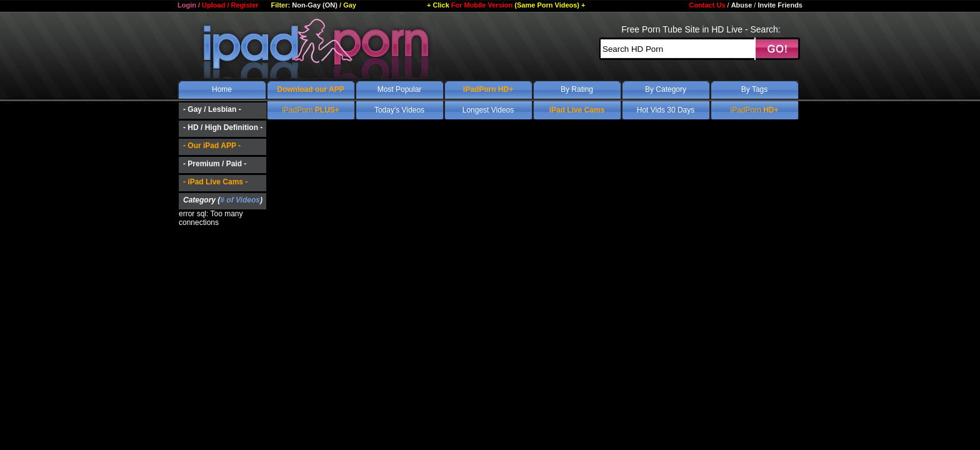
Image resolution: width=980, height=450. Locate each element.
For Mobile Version (506, 5)
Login (187, 5)
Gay (350, 5)
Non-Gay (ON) (315, 5)
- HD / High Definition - (223, 127)
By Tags (754, 89)
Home (222, 89)
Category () (223, 200)
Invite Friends (780, 5)
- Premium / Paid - (215, 164)
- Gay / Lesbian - (212, 109)
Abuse (742, 5)
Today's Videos (399, 110)
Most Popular (400, 89)
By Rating (577, 89)
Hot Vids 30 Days (666, 110)
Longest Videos (488, 110)
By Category (666, 89)
